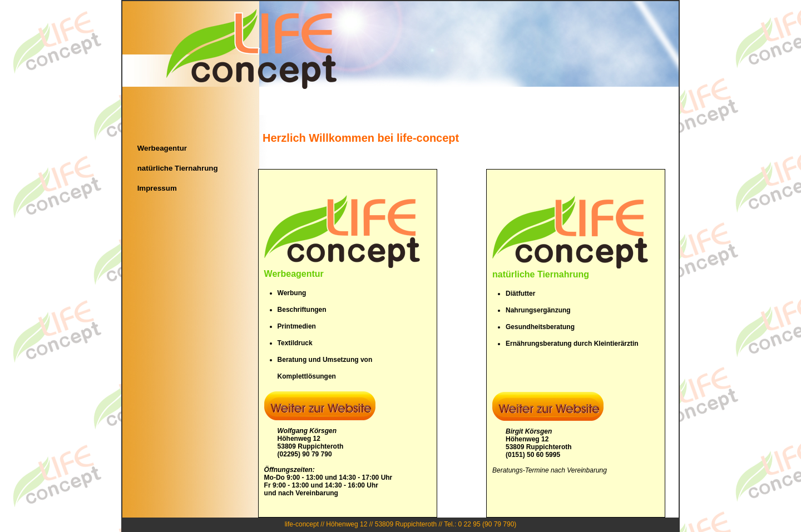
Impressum (157, 188)
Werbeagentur (162, 148)
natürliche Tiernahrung (178, 168)
